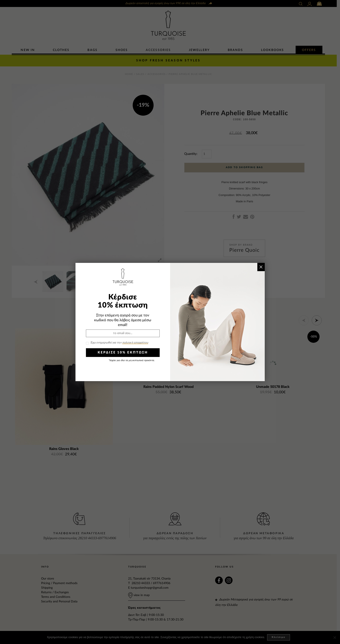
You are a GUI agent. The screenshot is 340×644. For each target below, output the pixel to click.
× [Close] (261, 267)
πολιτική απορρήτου (135, 343)
